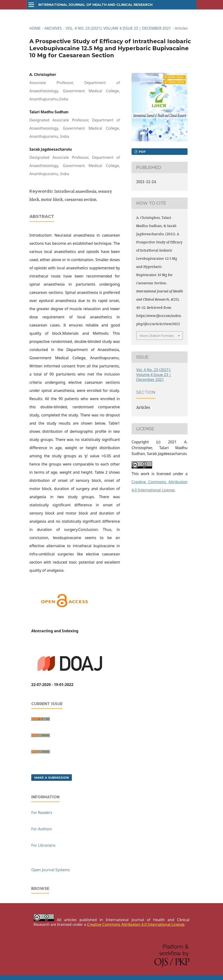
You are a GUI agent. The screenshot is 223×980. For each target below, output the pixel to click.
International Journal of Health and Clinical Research (95, 5)
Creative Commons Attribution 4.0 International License (136, 924)
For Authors (42, 829)
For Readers (42, 813)
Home (35, 28)
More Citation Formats (157, 336)
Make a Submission (52, 778)
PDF (142, 152)
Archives (53, 28)
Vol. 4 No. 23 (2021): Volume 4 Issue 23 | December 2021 (118, 28)
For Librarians (43, 845)
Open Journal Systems (51, 870)
